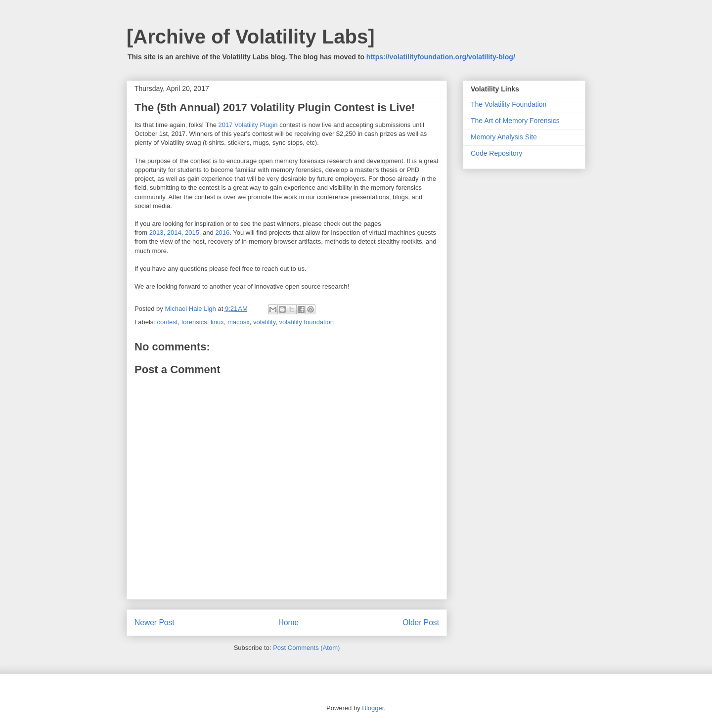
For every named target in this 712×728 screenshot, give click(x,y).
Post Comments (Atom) (306, 648)
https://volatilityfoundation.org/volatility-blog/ (441, 57)
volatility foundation (307, 322)
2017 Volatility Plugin (248, 125)
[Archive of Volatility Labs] (251, 37)
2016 (222, 233)
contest (168, 322)
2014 (174, 233)
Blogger (373, 708)
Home (289, 622)
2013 (156, 233)
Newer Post (155, 622)
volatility (264, 322)
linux (217, 322)
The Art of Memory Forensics (515, 121)
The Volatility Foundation (509, 104)
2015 (192, 233)
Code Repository (496, 153)
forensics (194, 322)
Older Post (421, 622)
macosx (239, 322)
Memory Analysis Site (504, 137)
